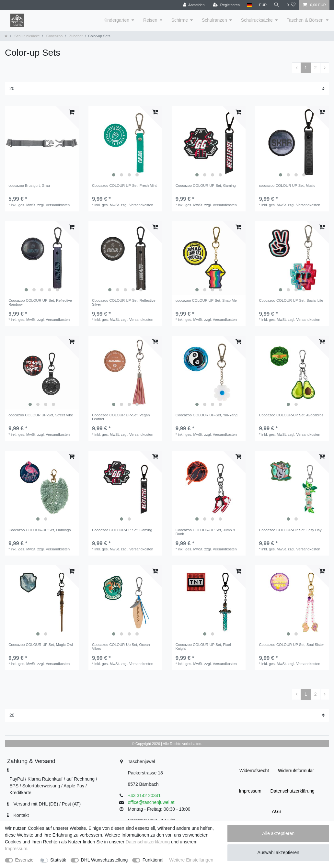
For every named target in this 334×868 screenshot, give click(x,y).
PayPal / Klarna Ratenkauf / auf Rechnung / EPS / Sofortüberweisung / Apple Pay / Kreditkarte (53, 786)
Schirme (180, 20)
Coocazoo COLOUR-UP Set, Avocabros (291, 415)
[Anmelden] (194, 5)
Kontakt (21, 815)
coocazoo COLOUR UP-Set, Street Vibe (41, 415)
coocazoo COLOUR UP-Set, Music (287, 186)
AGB (277, 811)
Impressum (250, 791)
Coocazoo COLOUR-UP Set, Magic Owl (41, 645)
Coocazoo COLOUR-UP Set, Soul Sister (291, 645)
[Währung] (263, 5)
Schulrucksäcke (257, 20)
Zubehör (75, 36)
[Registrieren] (226, 5)
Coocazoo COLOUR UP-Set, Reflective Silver (124, 302)
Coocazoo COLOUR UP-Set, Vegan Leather (121, 417)
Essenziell (25, 860)
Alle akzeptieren (278, 833)
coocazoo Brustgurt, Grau (29, 186)
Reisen (150, 20)
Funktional (153, 860)
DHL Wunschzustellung (104, 860)
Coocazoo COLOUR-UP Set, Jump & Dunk (205, 532)
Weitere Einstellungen (191, 860)
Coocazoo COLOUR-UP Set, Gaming (122, 530)
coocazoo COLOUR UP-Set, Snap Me (206, 300)
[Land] (249, 5)
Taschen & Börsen (305, 20)
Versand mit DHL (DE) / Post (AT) (47, 804)
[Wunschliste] (291, 5)
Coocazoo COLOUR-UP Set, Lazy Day (290, 530)
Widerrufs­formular (296, 771)
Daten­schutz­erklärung (293, 791)
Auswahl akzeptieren (278, 852)
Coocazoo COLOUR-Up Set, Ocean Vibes (121, 647)
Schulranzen (214, 20)
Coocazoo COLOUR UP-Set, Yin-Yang (207, 415)
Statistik (58, 860)
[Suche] (277, 5)
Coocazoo (54, 36)
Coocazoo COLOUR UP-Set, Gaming (206, 186)
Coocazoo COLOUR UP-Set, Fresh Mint (124, 186)
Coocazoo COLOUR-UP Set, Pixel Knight (203, 647)
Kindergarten (116, 20)
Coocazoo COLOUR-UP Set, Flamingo (40, 530)
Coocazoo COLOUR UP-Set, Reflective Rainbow (40, 302)
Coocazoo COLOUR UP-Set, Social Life (291, 300)
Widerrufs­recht (254, 771)
